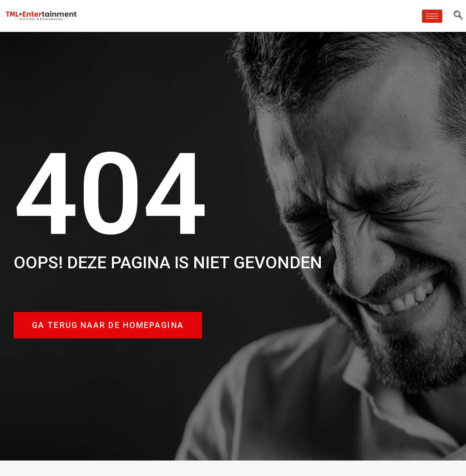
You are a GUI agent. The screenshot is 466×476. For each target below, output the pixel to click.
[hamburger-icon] (432, 16)
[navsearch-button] (458, 16)
